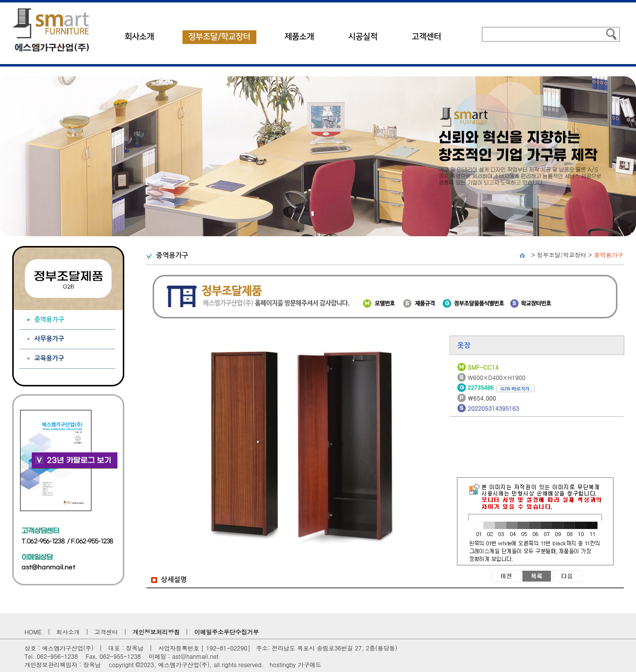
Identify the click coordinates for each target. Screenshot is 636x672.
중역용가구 (609, 255)
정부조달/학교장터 (219, 37)
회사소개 (139, 37)
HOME (33, 632)
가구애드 (310, 664)
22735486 (501, 388)
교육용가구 (49, 358)
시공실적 (363, 37)
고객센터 (427, 37)
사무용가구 (49, 339)
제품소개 (299, 37)
